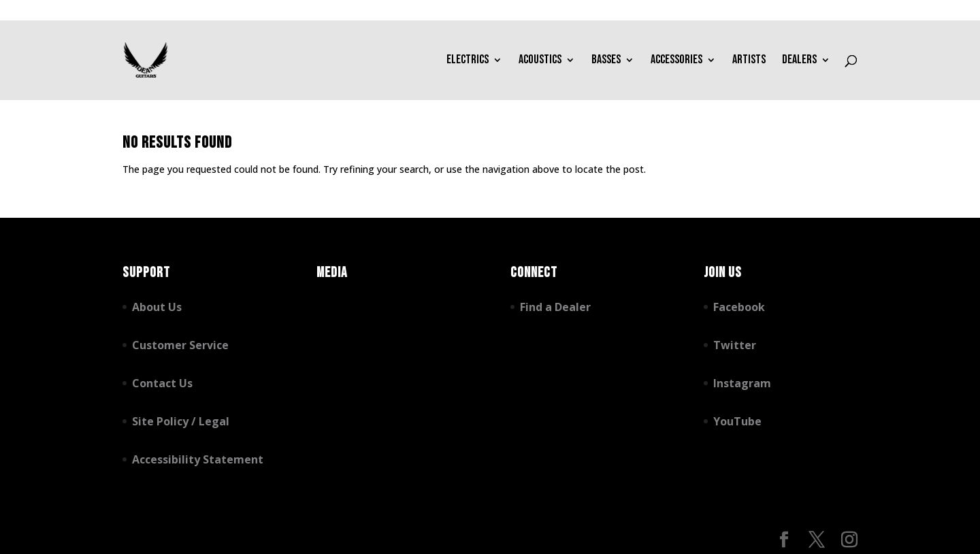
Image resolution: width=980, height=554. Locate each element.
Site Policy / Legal (181, 421)
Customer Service (180, 345)
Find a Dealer (555, 307)
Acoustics (540, 61)
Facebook (739, 307)
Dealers (799, 61)
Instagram (742, 383)
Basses (606, 61)
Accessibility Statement (198, 459)
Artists (749, 61)
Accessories (676, 61)
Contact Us (162, 383)
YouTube (737, 421)
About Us (157, 307)
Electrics (468, 61)
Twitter (735, 345)
